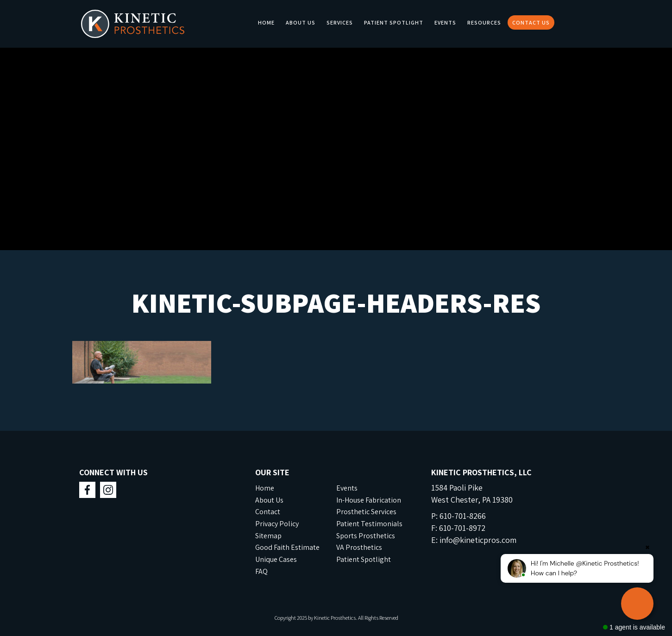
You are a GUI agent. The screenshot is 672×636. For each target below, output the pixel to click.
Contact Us (531, 22)
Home (266, 22)
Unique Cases (276, 559)
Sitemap (268, 536)
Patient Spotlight (394, 22)
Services (340, 22)
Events (445, 22)
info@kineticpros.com (478, 540)
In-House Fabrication (369, 500)
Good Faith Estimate (287, 547)
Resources (484, 22)
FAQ (261, 571)
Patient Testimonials (369, 524)
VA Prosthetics (359, 547)
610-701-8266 (463, 516)
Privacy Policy (277, 524)
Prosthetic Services (366, 512)
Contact (268, 512)
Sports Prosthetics (366, 536)
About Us (301, 22)
